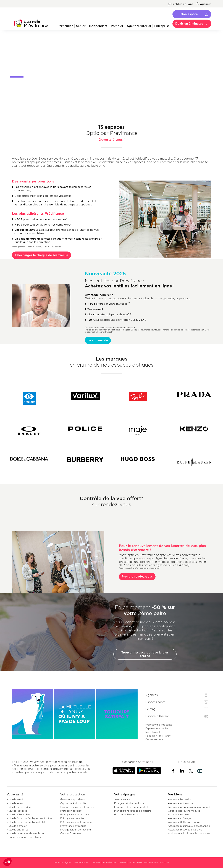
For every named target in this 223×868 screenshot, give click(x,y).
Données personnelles (115, 862)
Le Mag (151, 709)
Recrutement (153, 732)
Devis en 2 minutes (189, 23)
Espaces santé (155, 702)
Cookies (96, 862)
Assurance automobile (180, 803)
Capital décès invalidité (73, 803)
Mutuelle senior (15, 803)
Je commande (98, 340)
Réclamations (82, 862)
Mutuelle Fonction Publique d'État (26, 822)
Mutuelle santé (15, 799)
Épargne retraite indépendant (131, 807)
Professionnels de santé (159, 725)
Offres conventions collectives (24, 837)
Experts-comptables (157, 728)
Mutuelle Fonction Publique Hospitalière (29, 818)
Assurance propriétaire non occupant (189, 807)
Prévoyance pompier (72, 818)
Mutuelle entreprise (18, 830)
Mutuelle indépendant (19, 807)
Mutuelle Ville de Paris (19, 814)
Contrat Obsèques (71, 833)
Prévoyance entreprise (73, 826)
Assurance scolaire (178, 814)
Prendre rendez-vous (137, 576)
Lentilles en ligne (182, 4)
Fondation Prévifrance (158, 736)
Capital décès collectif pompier (78, 807)
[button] (7, 862)
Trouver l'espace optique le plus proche (145, 654)
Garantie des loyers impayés (184, 811)
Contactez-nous (154, 739)
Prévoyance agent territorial (76, 822)
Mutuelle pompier (17, 826)
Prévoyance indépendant (75, 814)
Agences (206, 4)
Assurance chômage (179, 818)
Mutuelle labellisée (17, 811)
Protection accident (71, 811)
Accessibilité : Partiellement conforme (149, 862)
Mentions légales (63, 862)
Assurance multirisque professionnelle (189, 826)
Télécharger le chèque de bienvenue (41, 255)
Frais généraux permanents (76, 830)
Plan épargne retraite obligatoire (133, 811)
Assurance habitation (180, 799)
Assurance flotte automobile (184, 822)
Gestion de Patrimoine (127, 814)
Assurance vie (122, 799)
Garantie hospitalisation (73, 799)
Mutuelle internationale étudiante (25, 833)
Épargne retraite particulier (130, 803)
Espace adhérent (157, 716)
